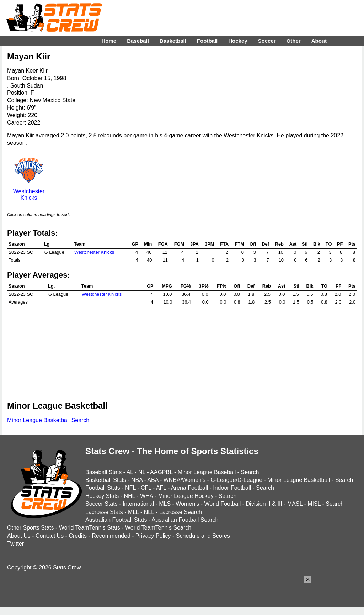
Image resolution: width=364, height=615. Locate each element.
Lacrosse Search (181, 512)
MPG (167, 286)
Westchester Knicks (29, 191)
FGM (179, 244)
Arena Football (189, 488)
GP (135, 244)
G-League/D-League (236, 480)
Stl (305, 244)
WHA (146, 496)
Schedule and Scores (203, 536)
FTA (224, 244)
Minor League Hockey (186, 496)
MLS (165, 504)
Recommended (111, 536)
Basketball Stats (106, 480)
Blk (317, 244)
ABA (153, 480)
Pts (352, 244)
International (138, 504)
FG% (186, 286)
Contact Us (50, 536)
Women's (187, 504)
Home (109, 41)
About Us (19, 536)
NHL (129, 496)
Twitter (15, 544)
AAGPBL (161, 472)
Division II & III (264, 504)
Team (80, 244)
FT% (221, 286)
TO (329, 244)
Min (148, 244)
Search (250, 472)
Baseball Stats (103, 472)
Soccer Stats (101, 504)
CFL (146, 488)
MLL (133, 512)
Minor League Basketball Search (48, 420)
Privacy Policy (153, 536)
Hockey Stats (102, 496)
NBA (137, 480)
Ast (293, 244)
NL (142, 472)
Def (265, 244)
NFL (130, 488)
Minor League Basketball (299, 480)
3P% (204, 286)
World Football (222, 504)
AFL (161, 488)
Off (253, 244)
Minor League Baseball (207, 472)
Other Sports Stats (31, 528)
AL (130, 472)
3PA (194, 244)
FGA (163, 244)
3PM (209, 244)
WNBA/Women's (184, 480)
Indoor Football (232, 488)
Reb (279, 244)
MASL (295, 504)
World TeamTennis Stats (90, 528)
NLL (149, 512)
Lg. (47, 244)
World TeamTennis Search (158, 528)
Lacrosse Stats (104, 512)
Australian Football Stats (116, 520)
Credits (78, 536)
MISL (314, 504)
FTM (240, 244)
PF (340, 244)
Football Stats (103, 488)
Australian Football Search (185, 520)
